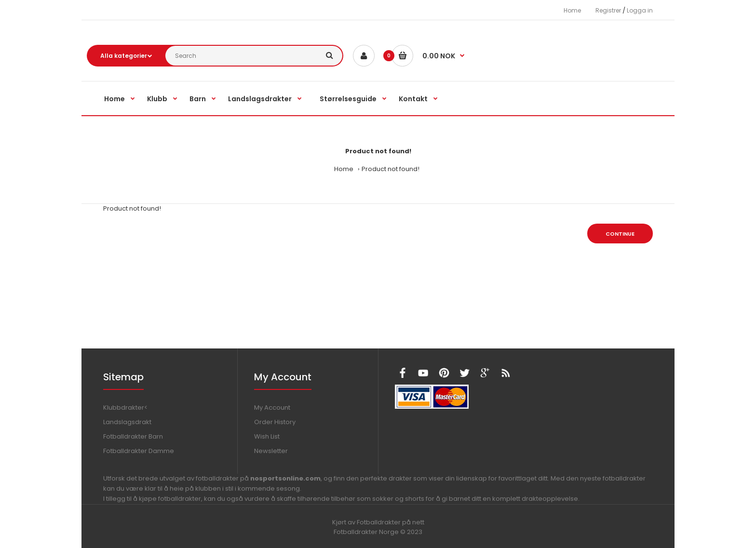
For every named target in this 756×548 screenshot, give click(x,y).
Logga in (640, 10)
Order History (275, 422)
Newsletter (271, 451)
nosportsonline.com (285, 478)
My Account (272, 408)
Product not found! (391, 169)
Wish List (267, 436)
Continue (620, 234)
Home (572, 10)
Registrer (608, 10)
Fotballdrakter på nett (391, 522)
